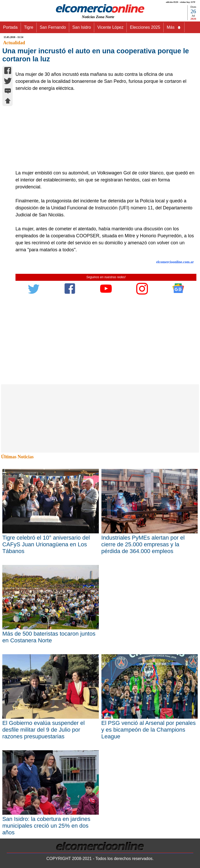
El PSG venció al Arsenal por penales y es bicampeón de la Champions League (149, 730)
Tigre (29, 27)
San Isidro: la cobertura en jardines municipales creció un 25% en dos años (46, 826)
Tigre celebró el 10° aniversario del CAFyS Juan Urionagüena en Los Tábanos (46, 544)
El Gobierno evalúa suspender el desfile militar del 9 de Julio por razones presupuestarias (43, 730)
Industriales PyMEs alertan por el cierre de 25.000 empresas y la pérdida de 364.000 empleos (143, 544)
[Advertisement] (103, 131)
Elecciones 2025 (145, 27)
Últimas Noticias (17, 457)
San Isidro (82, 27)
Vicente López (110, 27)
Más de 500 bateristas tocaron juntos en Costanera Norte (49, 637)
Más (174, 27)
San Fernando (53, 27)
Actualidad (14, 43)
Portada (10, 27)
